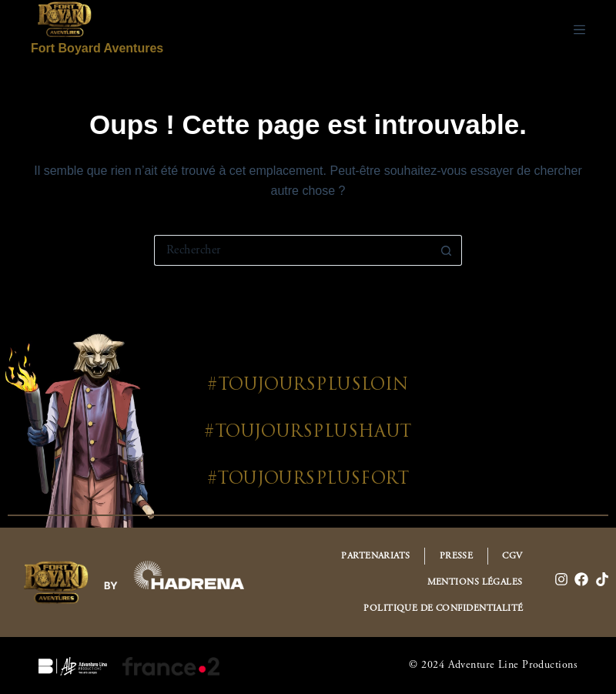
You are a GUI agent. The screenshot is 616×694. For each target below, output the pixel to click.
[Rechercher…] (293, 250)
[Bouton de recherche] (447, 250)
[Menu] (579, 30)
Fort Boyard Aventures (97, 48)
